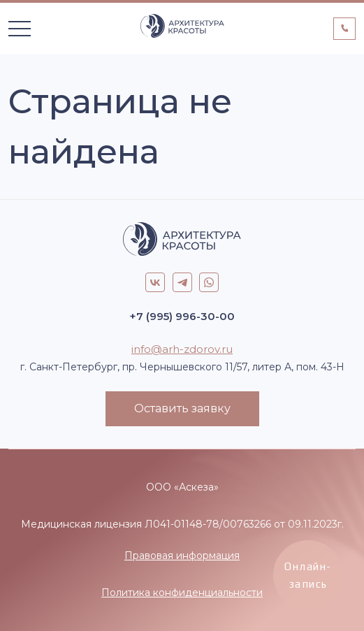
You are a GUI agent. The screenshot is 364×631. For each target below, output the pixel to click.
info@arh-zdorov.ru (182, 349)
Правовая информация (182, 556)
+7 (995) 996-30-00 (182, 316)
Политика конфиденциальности (182, 593)
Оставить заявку (182, 408)
